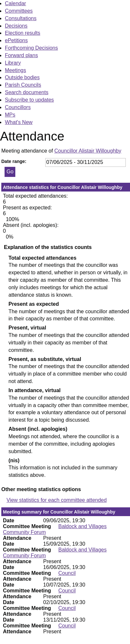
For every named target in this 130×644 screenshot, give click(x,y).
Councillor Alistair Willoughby (88, 151)
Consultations (21, 18)
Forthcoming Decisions (31, 48)
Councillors (18, 107)
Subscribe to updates (29, 100)
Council (67, 573)
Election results (23, 33)
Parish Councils (23, 85)
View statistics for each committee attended (57, 500)
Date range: (14, 161)
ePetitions (16, 40)
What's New (19, 122)
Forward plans (21, 55)
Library (13, 63)
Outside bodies (22, 77)
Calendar (15, 3)
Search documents (27, 92)
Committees (19, 11)
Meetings (15, 70)
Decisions (16, 26)
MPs (10, 115)
